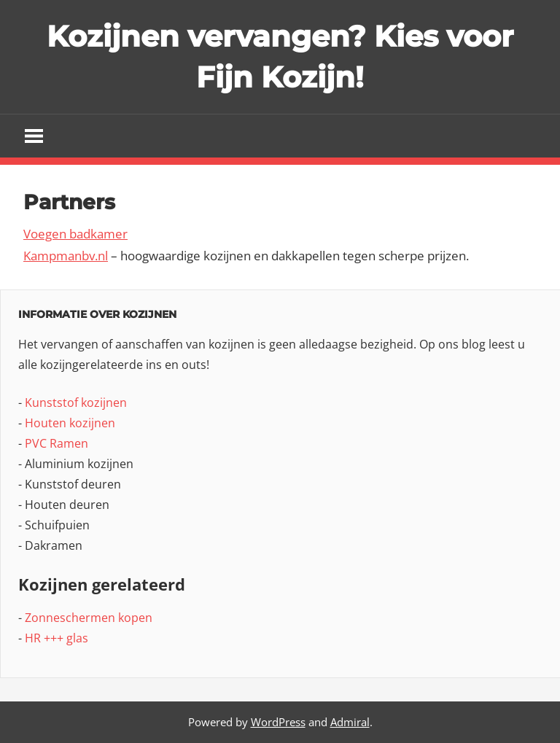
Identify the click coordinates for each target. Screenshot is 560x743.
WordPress (278, 722)
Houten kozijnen (70, 423)
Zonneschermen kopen (89, 618)
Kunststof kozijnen (76, 402)
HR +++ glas (57, 638)
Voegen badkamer (75, 234)
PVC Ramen (57, 443)
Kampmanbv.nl (66, 256)
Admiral (350, 722)
